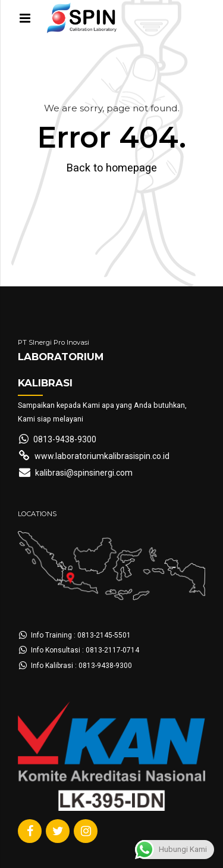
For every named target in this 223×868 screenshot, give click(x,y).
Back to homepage (112, 168)
